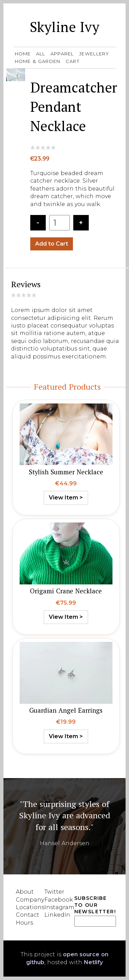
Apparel (63, 54)
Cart (73, 61)
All (41, 54)
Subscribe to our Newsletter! (95, 905)
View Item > (66, 498)
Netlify (93, 962)
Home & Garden (39, 61)
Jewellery (94, 54)
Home (23, 54)
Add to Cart (52, 244)
